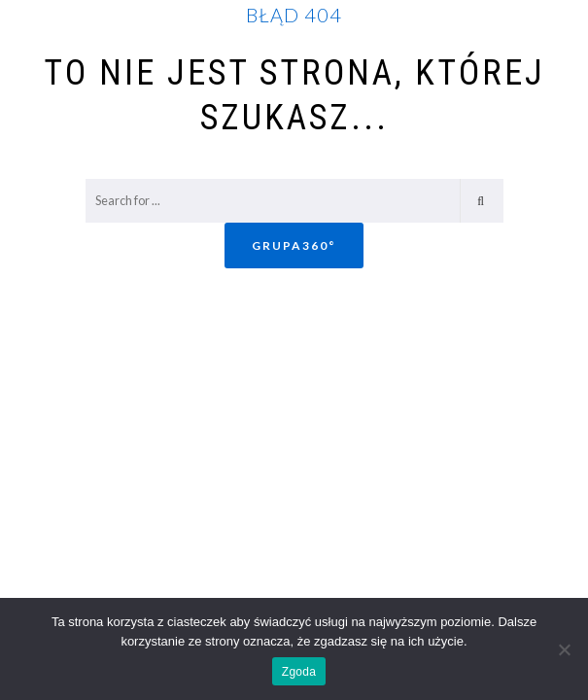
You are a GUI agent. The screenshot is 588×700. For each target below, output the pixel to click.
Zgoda (299, 672)
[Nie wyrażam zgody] (564, 649)
